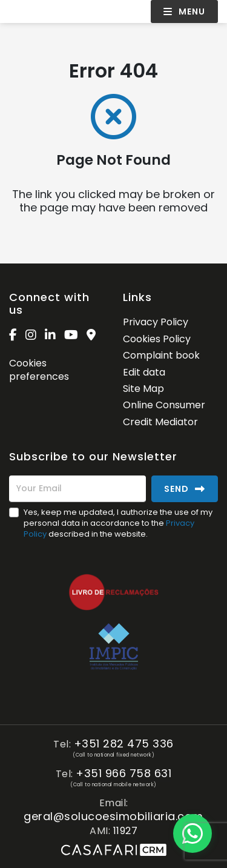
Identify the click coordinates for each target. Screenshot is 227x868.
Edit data (144, 372)
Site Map (143, 389)
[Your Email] (77, 489)
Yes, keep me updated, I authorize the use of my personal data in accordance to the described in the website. (118, 523)
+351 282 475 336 (124, 744)
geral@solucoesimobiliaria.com (113, 817)
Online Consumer (164, 405)
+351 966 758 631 (123, 774)
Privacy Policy (156, 322)
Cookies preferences (39, 370)
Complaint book (161, 355)
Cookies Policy (157, 339)
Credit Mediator (160, 422)
